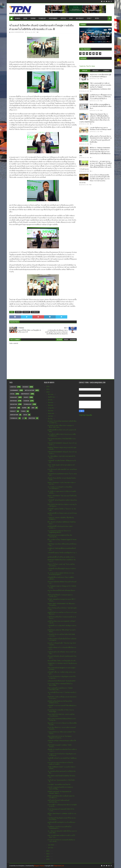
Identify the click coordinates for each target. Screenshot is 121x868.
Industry (13, 408)
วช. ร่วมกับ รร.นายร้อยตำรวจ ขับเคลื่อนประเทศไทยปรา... (60, 488)
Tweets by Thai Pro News (87, 66)
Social (25, 18)
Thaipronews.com (59, 866)
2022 (48, 854)
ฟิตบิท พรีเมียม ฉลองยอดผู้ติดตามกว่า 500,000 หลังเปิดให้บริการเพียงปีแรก (101, 106)
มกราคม (51, 848)
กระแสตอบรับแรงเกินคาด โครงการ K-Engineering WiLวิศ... (59, 532)
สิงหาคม (51, 405)
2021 (48, 856)
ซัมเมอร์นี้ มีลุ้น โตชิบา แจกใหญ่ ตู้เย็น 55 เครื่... (62, 661)
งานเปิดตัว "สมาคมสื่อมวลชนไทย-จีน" (59, 784)
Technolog (14, 418)
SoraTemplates (20, 866)
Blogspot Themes (39, 866)
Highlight (26, 312)
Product (13, 411)
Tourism (33, 18)
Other (89, 18)
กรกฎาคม (51, 408)
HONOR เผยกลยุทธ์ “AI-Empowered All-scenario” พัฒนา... (60, 792)
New (33, 408)
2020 (48, 859)
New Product (80, 18)
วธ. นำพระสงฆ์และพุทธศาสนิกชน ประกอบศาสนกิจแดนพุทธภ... (61, 574)
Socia (25, 415)
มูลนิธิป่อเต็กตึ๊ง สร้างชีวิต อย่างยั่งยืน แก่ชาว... (62, 557)
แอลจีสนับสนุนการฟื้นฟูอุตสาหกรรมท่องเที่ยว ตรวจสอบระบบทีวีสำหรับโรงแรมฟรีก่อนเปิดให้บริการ (101, 97)
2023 (48, 851)
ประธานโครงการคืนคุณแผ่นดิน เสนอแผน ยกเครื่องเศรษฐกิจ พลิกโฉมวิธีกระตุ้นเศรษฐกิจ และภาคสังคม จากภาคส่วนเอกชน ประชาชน (95, 179)
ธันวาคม (51, 394)
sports (26, 397)
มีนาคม (50, 419)
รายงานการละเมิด (85, 415)
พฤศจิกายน (52, 397)
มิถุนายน (51, 411)
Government (14, 390)
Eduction (32, 418)
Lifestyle (63, 18)
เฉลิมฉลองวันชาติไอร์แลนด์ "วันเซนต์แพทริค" (62, 681)
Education (14, 404)
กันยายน (51, 402)
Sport (71, 18)
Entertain (13, 401)
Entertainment (53, 18)
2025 (48, 389)
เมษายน (51, 416)
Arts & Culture (30, 390)
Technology (42, 18)
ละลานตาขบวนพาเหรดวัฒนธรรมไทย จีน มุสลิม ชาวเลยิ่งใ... (60, 763)
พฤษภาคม (51, 413)
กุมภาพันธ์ (51, 845)
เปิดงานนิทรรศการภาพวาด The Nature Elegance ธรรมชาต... (60, 737)
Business (18, 18)
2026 (48, 386)
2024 (48, 392)
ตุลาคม (50, 400)
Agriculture (14, 415)
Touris (23, 411)
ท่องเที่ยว (24, 408)
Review (97, 18)
